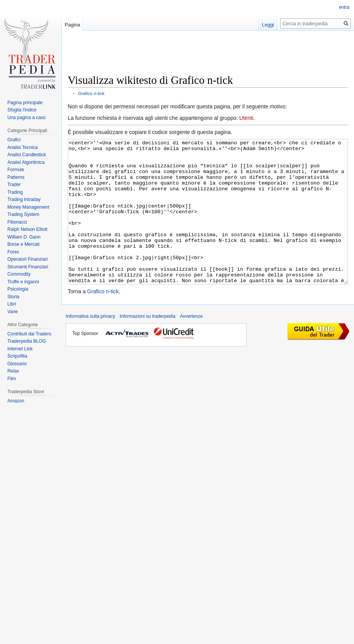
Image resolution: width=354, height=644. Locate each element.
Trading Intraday (24, 199)
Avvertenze (191, 345)
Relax (13, 371)
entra (344, 7)
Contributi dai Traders (29, 334)
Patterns (16, 177)
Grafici (14, 140)
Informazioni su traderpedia (148, 345)
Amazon (16, 401)
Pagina (72, 25)
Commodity (19, 274)
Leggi (268, 25)
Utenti (246, 118)
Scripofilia (17, 356)
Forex (13, 252)
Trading (15, 192)
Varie (12, 312)
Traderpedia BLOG (27, 341)
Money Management (28, 207)
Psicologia (18, 289)
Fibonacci (17, 222)
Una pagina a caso (26, 118)
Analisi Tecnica (22, 147)
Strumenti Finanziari (28, 267)
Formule (16, 170)
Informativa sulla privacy (91, 345)
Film (12, 379)
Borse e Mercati (23, 244)
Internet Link (20, 349)
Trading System (23, 214)
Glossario (17, 364)
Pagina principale (25, 103)
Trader (14, 185)
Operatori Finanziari (27, 259)
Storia (13, 297)
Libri (12, 304)
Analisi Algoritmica (26, 162)
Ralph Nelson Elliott (27, 229)
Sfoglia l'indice (22, 110)
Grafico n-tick (91, 93)
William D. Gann (24, 237)
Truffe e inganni (23, 282)
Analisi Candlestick (27, 155)
